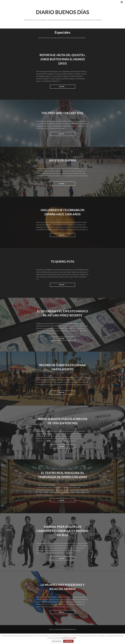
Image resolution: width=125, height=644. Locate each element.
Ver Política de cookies (69, 638)
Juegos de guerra (63, 161)
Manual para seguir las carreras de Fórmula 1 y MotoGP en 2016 (62, 541)
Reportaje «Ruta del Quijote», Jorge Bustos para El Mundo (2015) (62, 59)
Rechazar (57, 641)
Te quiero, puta (63, 262)
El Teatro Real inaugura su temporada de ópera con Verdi (62, 482)
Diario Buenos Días (63, 11)
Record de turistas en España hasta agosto (62, 372)
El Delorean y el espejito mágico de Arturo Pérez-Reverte (62, 316)
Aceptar (68, 641)
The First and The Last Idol (63, 113)
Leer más (65, 87)
